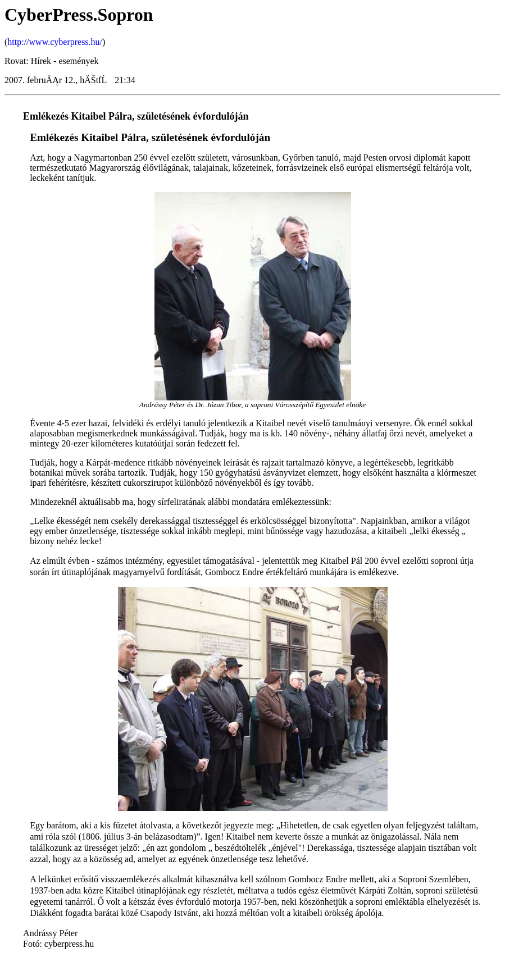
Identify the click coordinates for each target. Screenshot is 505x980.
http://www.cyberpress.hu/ (55, 42)
